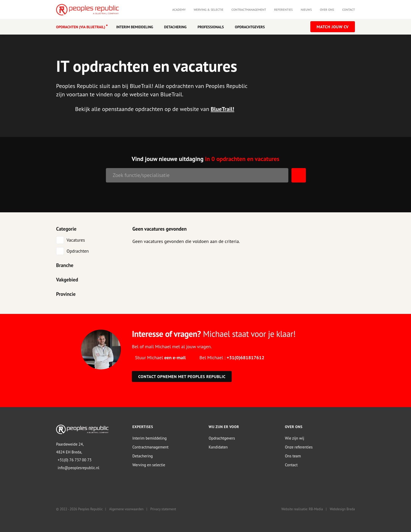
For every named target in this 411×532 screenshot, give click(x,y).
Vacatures (76, 240)
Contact (348, 10)
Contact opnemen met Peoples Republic (182, 376)
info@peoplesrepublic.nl (79, 468)
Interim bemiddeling (150, 438)
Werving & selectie (209, 10)
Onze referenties (299, 447)
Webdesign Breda (342, 509)
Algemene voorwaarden (126, 509)
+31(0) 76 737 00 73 (75, 460)
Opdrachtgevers (250, 27)
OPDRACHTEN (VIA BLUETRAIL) (81, 27)
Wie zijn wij (295, 438)
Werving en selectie (149, 465)
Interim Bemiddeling (135, 27)
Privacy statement (163, 509)
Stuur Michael (160, 357)
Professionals (211, 27)
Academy (179, 10)
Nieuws (306, 10)
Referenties (283, 10)
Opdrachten (78, 251)
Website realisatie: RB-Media (302, 509)
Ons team (293, 456)
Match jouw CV (333, 27)
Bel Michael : (232, 357)
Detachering (175, 27)
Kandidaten (218, 447)
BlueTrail (222, 109)
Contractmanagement (249, 10)
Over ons (327, 10)
